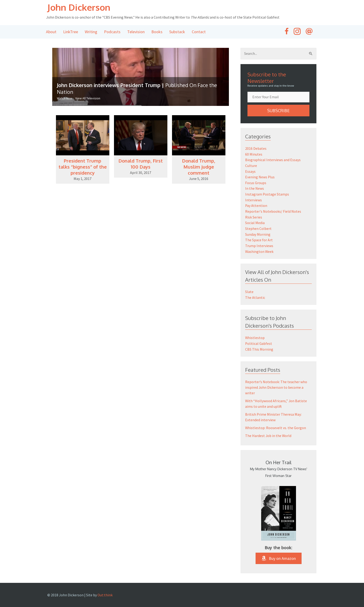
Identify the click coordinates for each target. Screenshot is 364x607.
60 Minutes (254, 155)
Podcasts (112, 32)
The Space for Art (259, 238)
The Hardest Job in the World (268, 433)
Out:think (105, 592)
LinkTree (71, 32)
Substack (177, 32)
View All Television (88, 99)
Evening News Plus (260, 177)
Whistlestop (255, 335)
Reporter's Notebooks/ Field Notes (273, 210)
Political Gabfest (259, 341)
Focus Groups (256, 183)
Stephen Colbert (258, 227)
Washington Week (260, 249)
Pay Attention (256, 205)
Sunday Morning (258, 233)
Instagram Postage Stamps (267, 194)
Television (136, 32)
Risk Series (254, 216)
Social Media (255, 222)
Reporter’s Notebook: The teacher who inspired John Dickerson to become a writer (276, 385)
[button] (278, 111)
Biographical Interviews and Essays (273, 160)
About (51, 32)
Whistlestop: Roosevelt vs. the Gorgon (276, 425)
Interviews (253, 199)
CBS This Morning (259, 346)
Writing (91, 32)
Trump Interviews (259, 244)
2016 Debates (256, 149)
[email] (278, 98)
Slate (249, 290)
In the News (255, 188)
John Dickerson (81, 7)
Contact (199, 32)
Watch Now (65, 99)
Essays (250, 171)
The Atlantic (255, 295)
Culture (251, 166)
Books (157, 32)
